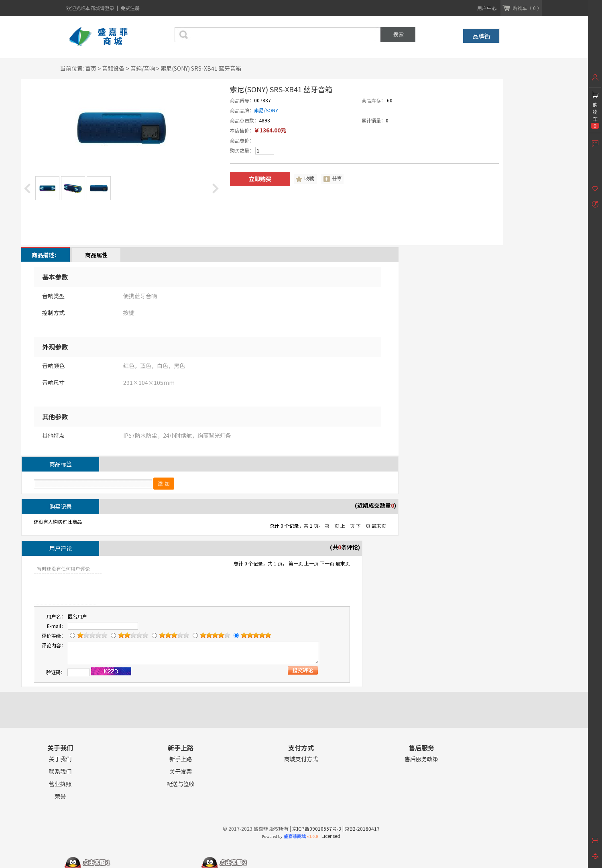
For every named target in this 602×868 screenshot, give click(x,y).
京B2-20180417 (362, 828)
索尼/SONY (266, 110)
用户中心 (487, 8)
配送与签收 (181, 784)
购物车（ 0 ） (527, 8)
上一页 (348, 525)
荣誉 (60, 796)
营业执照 (60, 784)
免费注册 (130, 8)
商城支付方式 (301, 759)
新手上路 (181, 759)
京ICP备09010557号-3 (317, 828)
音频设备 (113, 68)
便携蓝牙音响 (140, 296)
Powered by (290, 836)
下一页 (363, 525)
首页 (91, 68)
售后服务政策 (421, 759)
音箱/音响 (143, 68)
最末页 (379, 525)
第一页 (332, 525)
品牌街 (481, 36)
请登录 (108, 8)
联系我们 (60, 771)
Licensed (330, 836)
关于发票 (181, 771)
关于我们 (60, 759)
